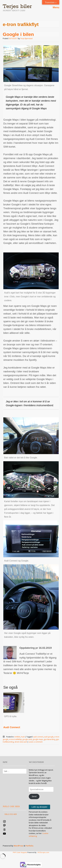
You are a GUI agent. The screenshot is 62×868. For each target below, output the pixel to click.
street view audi (21, 742)
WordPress (18, 846)
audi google (49, 737)
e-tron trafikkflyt (15, 739)
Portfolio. (30, 846)
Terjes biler (17, 6)
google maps (38, 739)
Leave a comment (36, 742)
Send (34, 796)
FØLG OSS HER (11, 807)
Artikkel (17, 737)
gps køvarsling (50, 739)
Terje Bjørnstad (26, 38)
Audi (23, 737)
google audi (27, 739)
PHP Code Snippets (20, 852)
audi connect (38, 737)
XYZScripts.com (43, 852)
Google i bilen (18, 34)
